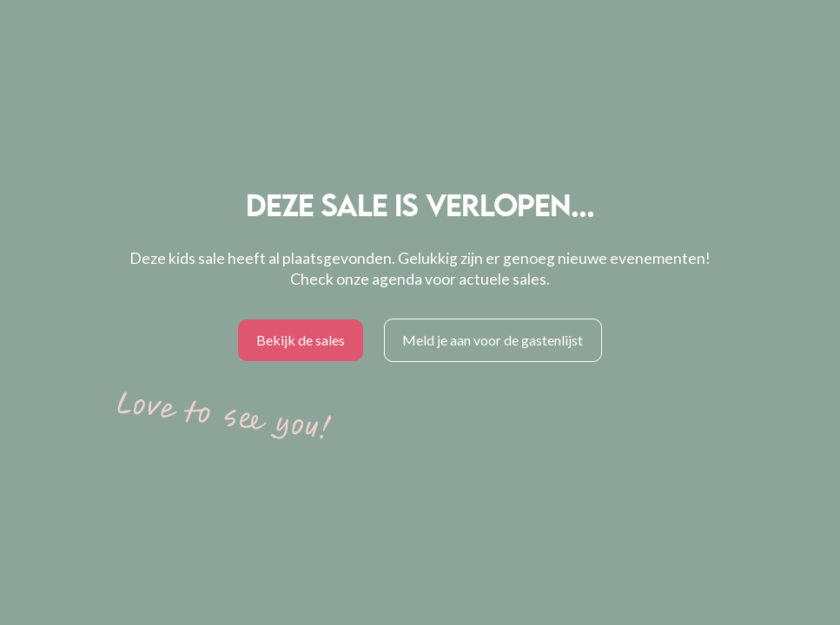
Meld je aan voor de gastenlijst (493, 340)
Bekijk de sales (301, 340)
